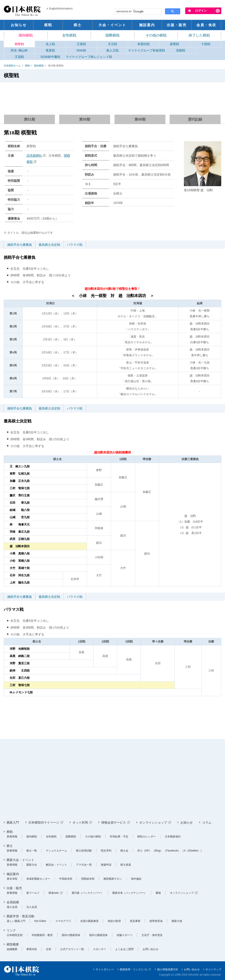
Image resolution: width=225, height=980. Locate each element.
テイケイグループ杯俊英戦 (147, 50)
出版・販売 (14, 888)
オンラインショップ (153, 822)
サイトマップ (213, 969)
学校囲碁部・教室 (42, 935)
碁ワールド (33, 893)
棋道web (54, 893)
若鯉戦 (181, 50)
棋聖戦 (19, 44)
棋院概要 (13, 944)
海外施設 (136, 879)
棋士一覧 (32, 851)
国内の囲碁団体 (71, 935)
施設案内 (13, 874)
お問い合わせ (151, 949)
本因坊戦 (143, 44)
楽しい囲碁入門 (16, 921)
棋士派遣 (126, 865)
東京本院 (12, 879)
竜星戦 (50, 50)
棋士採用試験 (84, 851)
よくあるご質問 (124, 949)
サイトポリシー (105, 969)
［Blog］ (158, 851)
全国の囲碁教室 (89, 921)
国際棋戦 (112, 35)
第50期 (85, 119)
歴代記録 (195, 119)
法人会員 (32, 907)
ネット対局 (80, 822)
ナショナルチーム (56, 851)
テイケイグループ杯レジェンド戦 (89, 57)
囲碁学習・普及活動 (20, 916)
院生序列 (106, 851)
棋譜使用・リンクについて (136, 969)
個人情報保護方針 (168, 969)
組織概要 (12, 949)
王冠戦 (19, 57)
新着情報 (12, 837)
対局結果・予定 (119, 837)
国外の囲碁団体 (98, 935)
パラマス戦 (75, 245)
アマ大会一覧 (84, 865)
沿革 (49, 949)
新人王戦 (112, 50)
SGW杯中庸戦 (50, 57)
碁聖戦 (174, 44)
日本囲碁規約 (173, 837)
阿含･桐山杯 (19, 50)
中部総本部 (66, 879)
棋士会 (124, 851)
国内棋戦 (26, 35)
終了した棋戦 (199, 35)
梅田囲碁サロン (113, 879)
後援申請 (106, 865)
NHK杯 (82, 50)
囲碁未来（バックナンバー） (129, 893)
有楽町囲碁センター (38, 879)
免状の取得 (114, 921)
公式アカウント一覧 (72, 949)
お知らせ (187, 822)
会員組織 (13, 902)
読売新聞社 (34, 156)
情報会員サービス (114, 822)
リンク (11, 930)
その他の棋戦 (156, 35)
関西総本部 (88, 879)
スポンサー (100, 949)
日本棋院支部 (15, 935)
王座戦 (81, 44)
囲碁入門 (13, 822)
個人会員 (12, 907)
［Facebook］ (172, 851)
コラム (207, 822)
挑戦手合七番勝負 (20, 245)
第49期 (140, 119)
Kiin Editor (40, 921)
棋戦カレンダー (147, 837)
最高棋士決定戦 (49, 245)
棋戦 (27, 66)
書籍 (158, 893)
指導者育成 (156, 921)
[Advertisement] (112, 97)
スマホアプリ (63, 921)
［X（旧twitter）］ (192, 851)
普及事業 (135, 921)
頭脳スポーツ (125, 935)
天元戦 (112, 44)
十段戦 (206, 44)
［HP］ (147, 851)
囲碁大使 (177, 921)
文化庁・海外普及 (152, 935)
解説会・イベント (56, 865)
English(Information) (61, 9)
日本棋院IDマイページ (44, 822)
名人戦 (50, 44)
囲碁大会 (32, 865)
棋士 (10, 846)
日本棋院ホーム (12, 66)
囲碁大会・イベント (20, 860)
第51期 (29, 119)
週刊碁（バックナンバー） (87, 893)
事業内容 (32, 949)
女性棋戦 (69, 35)
